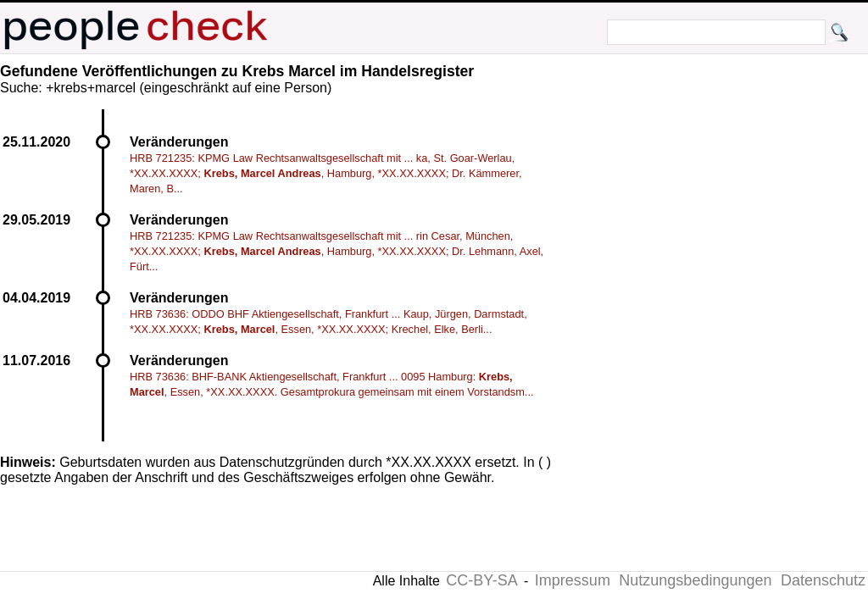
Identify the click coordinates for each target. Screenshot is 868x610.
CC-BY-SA (481, 580)
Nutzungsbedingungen (695, 580)
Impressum (573, 580)
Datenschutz (823, 580)
